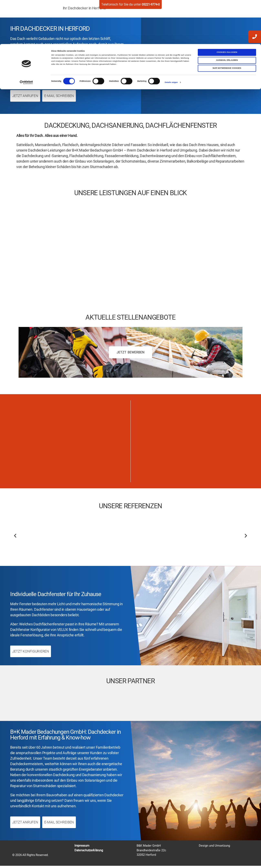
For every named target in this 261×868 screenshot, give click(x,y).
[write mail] (255, 53)
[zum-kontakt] (255, 54)
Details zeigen (171, 39)
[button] (15, 537)
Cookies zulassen (227, 8)
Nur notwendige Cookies (227, 24)
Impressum (82, 848)
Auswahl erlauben (227, 16)
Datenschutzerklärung (89, 853)
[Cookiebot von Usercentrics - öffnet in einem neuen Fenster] (26, 38)
